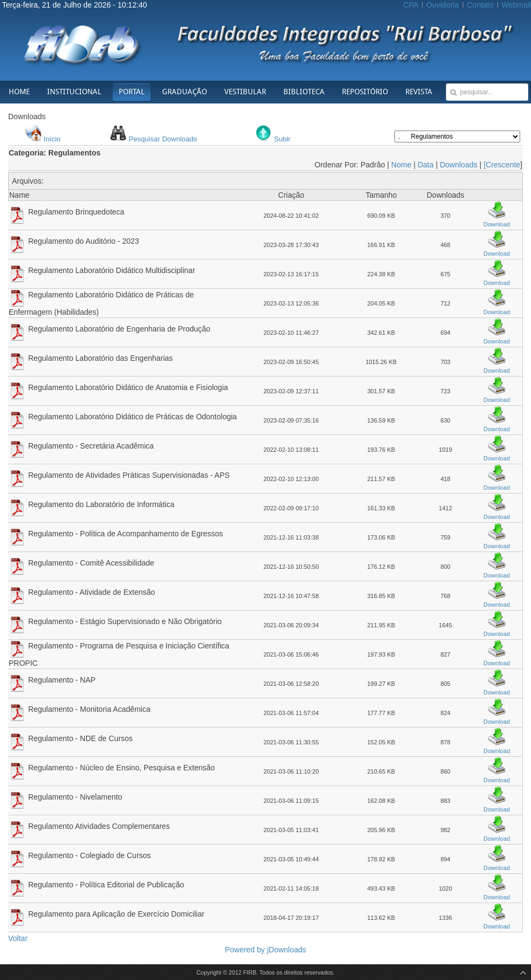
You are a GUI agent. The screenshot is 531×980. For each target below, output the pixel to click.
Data (426, 165)
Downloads (459, 165)
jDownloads (287, 950)
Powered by (246, 950)
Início (52, 139)
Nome (401, 165)
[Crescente (502, 165)
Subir (282, 139)
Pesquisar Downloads (163, 139)
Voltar (18, 938)
